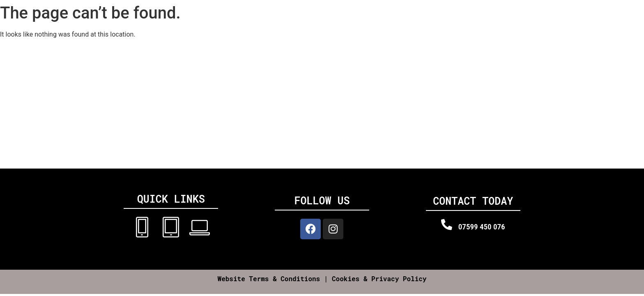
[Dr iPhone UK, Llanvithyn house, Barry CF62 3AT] (322, 107)
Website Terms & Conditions (269, 279)
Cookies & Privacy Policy (379, 279)
